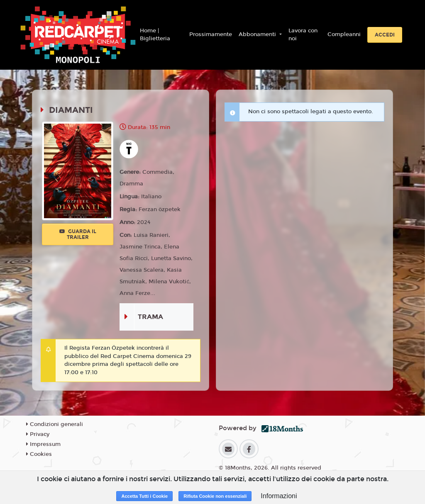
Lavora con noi (303, 35)
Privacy (38, 434)
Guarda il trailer (78, 234)
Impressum (43, 444)
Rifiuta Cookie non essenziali (215, 496)
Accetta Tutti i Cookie (144, 496)
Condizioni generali (55, 424)
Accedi (385, 35)
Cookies (39, 454)
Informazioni (279, 496)
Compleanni (344, 34)
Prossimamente (211, 34)
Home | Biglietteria (155, 35)
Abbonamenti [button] (258, 34)
